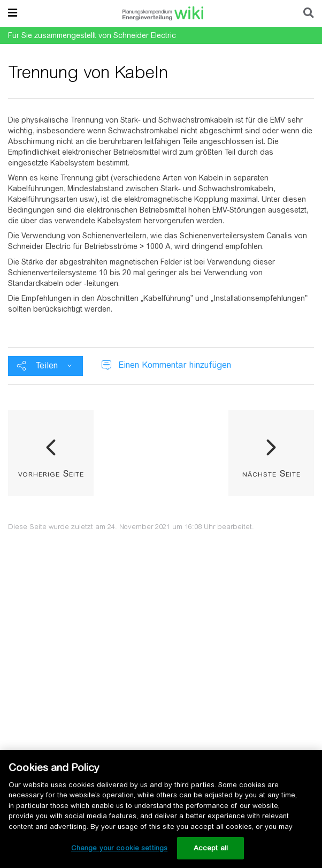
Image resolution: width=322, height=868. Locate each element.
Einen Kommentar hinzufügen (175, 365)
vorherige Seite (51, 473)
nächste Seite (271, 473)
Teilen (47, 365)
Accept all (211, 848)
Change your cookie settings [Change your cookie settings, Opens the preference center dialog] (120, 848)
